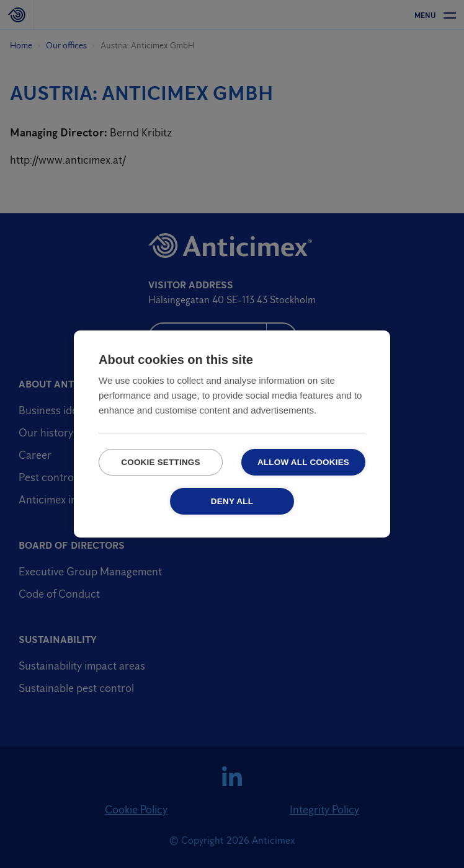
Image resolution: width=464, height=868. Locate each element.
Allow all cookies (303, 462)
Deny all (232, 501)
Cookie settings (161, 462)
